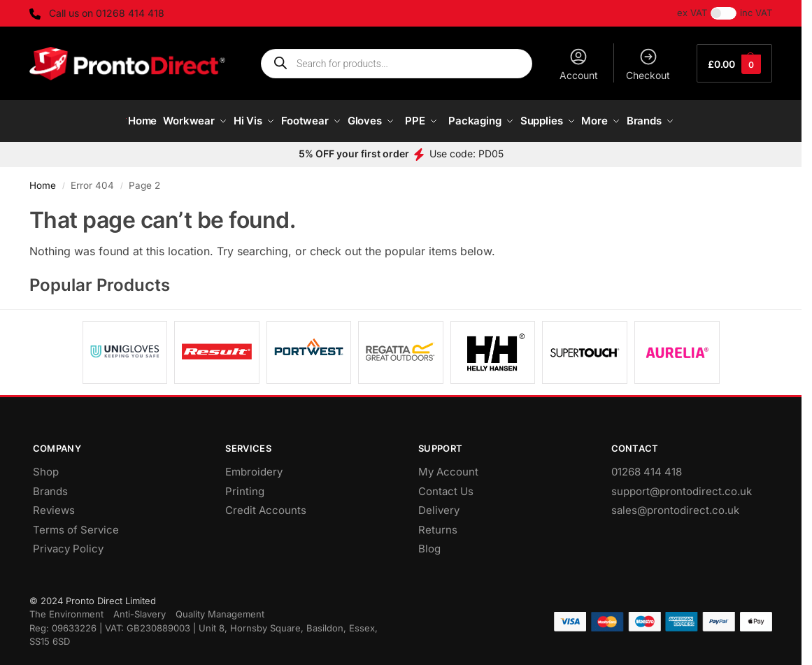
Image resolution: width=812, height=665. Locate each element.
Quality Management (220, 608)
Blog (429, 543)
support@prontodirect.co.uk (682, 485)
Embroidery (254, 466)
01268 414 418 (647, 466)
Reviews (54, 505)
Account (579, 64)
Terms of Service (76, 523)
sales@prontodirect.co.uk (675, 505)
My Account (448, 466)
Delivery (439, 505)
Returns (438, 523)
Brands (50, 485)
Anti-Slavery (140, 608)
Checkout (648, 64)
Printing (245, 485)
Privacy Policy (68, 543)
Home (43, 179)
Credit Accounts (266, 505)
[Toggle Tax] (724, 13)
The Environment (66, 608)
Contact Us (446, 485)
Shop (46, 466)
